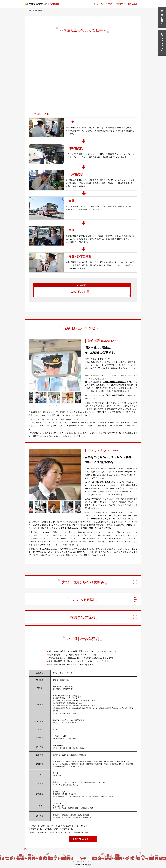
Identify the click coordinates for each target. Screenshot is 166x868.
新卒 (103, 4)
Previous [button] (32, 398)
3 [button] (57, 406)
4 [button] (60, 406)
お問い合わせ (132, 4)
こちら (61, 714)
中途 (110, 4)
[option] (55, 365)
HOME (95, 4)
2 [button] (53, 406)
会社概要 (119, 4)
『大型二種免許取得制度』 (114, 382)
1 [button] (50, 406)
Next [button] (77, 398)
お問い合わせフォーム (63, 833)
